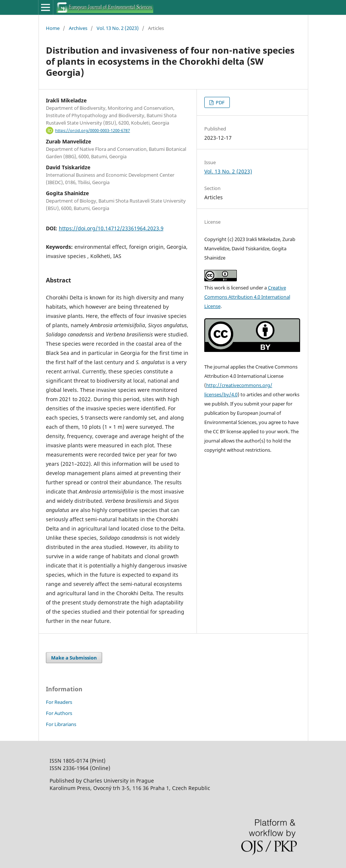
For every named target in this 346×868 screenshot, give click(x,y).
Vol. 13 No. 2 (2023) (118, 28)
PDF (220, 102)
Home (53, 28)
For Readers (59, 702)
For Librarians (61, 724)
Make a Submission (74, 658)
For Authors (59, 713)
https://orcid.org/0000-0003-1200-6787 (93, 130)
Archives (78, 28)
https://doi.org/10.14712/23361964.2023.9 (111, 228)
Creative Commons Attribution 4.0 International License (247, 297)
